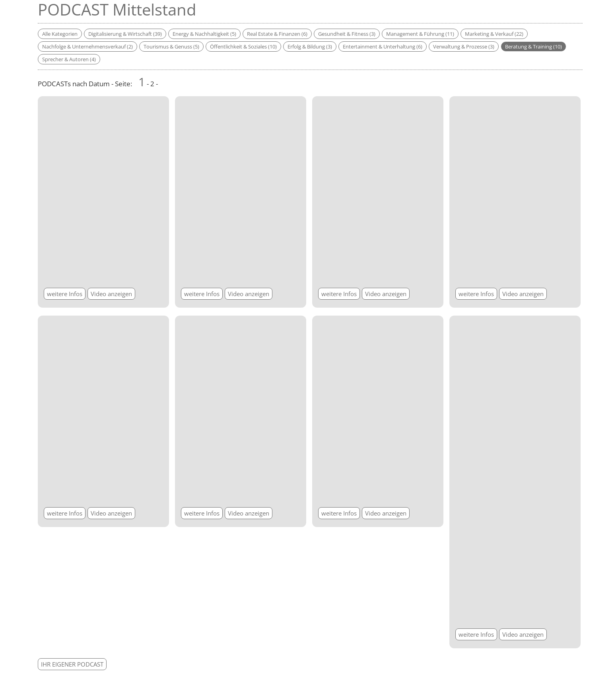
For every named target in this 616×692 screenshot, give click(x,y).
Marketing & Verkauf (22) (494, 34)
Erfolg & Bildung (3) (310, 47)
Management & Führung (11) (420, 34)
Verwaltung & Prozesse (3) (464, 47)
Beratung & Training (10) (533, 47)
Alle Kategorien (60, 34)
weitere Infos (65, 294)
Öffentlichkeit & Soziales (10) (243, 47)
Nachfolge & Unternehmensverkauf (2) (87, 47)
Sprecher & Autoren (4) (69, 59)
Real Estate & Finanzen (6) (277, 34)
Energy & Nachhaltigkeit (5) (204, 34)
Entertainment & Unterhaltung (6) (383, 47)
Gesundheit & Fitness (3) (347, 34)
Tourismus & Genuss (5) (171, 47)
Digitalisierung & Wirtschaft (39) (125, 34)
